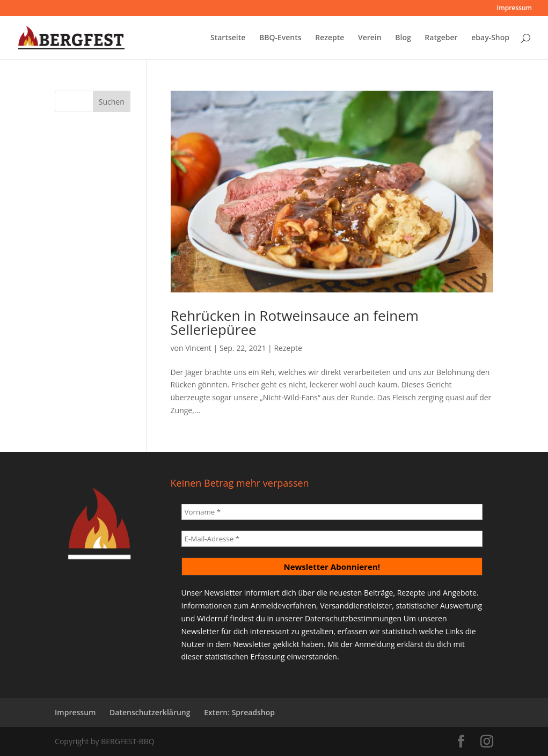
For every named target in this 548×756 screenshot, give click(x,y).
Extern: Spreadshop (239, 712)
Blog (403, 38)
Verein (370, 38)
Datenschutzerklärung (150, 712)
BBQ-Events (280, 38)
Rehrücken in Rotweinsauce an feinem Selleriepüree (295, 322)
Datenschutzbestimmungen (353, 618)
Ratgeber (441, 38)
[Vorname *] (332, 512)
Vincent (198, 348)
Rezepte (330, 38)
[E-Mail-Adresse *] (332, 539)
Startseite (228, 38)
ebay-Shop (490, 38)
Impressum (514, 9)
